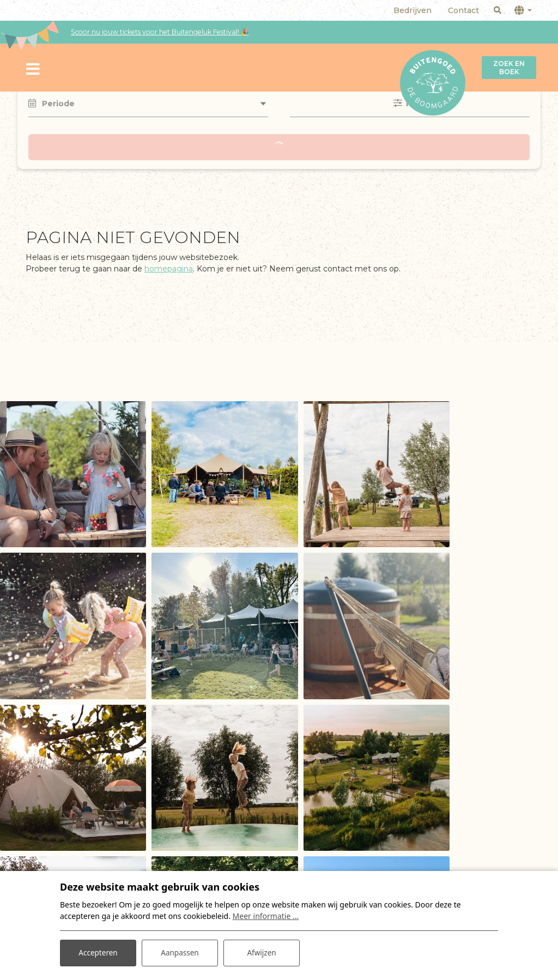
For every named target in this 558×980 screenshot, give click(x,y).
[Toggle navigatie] (33, 68)
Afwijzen (261, 952)
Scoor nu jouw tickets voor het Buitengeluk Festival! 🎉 (160, 32)
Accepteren (98, 952)
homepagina (169, 269)
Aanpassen (180, 952)
